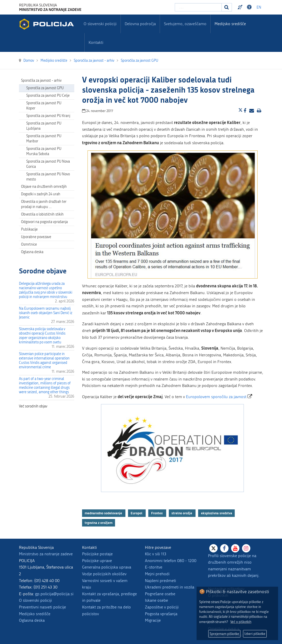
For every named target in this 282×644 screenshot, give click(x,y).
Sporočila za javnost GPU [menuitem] (45, 88)
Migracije (153, 620)
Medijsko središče (35, 614)
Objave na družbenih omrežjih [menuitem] (44, 187)
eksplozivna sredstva (217, 513)
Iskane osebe (156, 600)
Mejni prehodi (157, 574)
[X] (213, 548)
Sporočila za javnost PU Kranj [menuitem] (48, 116)
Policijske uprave (97, 561)
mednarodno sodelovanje (104, 513)
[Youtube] (235, 548)
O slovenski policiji (35, 600)
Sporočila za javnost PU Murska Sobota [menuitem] (44, 151)
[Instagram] (246, 548)
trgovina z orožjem (99, 523)
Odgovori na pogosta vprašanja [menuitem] (44, 222)
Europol (137, 513)
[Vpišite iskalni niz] (198, 7)
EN (259, 7)
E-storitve (154, 567)
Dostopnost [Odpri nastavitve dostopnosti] (250, 7)
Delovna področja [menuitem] (140, 24)
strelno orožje (182, 513)
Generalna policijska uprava (107, 567)
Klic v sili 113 (156, 554)
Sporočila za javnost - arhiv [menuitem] (41, 81)
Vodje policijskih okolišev (104, 574)
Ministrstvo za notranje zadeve (46, 554)
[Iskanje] (227, 7)
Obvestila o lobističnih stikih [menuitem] (42, 214)
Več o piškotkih (241, 622)
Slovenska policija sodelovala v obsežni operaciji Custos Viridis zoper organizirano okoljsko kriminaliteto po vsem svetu (42, 336)
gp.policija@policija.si (54, 594)
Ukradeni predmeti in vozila (170, 587)
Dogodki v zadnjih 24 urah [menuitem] (41, 194)
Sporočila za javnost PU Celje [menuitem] (48, 96)
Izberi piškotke (255, 634)
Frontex (157, 513)
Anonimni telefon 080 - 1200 (171, 561)
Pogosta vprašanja (161, 614)
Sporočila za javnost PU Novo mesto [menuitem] (48, 177)
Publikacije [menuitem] (29, 229)
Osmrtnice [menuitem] (29, 244)
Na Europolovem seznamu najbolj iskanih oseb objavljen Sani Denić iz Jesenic (46, 313)
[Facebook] (224, 548)
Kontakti (96, 42)
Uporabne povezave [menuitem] (36, 237)
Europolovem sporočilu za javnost (216, 397)
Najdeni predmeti (160, 581)
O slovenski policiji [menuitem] (100, 24)
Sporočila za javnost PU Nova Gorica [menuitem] (48, 164)
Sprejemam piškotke (224, 634)
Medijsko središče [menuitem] (230, 24)
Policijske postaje (97, 554)
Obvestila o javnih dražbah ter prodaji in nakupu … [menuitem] (44, 204)
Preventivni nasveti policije (42, 607)
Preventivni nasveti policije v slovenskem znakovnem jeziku (241, 7)
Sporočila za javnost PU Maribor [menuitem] (44, 139)
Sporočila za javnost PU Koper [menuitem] (44, 106)
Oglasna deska (32, 252)
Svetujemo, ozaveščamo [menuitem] (185, 24)
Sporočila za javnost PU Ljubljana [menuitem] (44, 126)
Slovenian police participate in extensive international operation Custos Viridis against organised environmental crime (44, 361)
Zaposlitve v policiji (162, 607)
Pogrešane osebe (160, 594)
